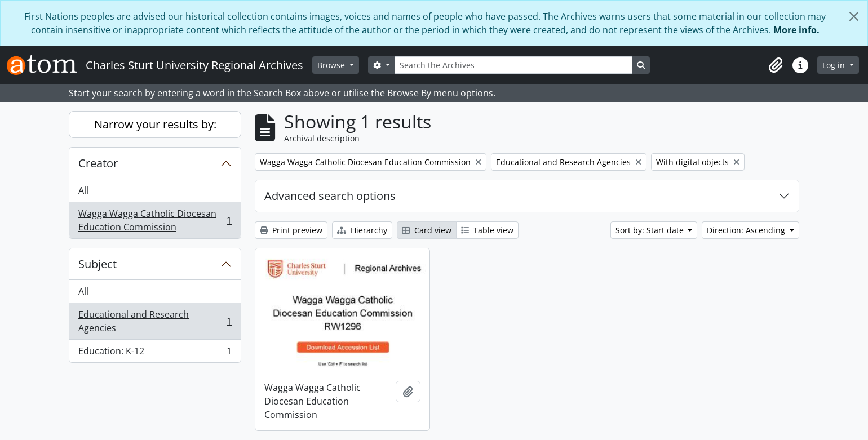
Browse (332, 65)
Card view (427, 230)
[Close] (854, 16)
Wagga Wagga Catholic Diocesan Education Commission (155, 220)
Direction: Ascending (747, 230)
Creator (98, 163)
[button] (776, 65)
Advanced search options (330, 196)
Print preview (291, 230)
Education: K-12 (155, 353)
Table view (487, 230)
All (83, 190)
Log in (835, 65)
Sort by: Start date (651, 230)
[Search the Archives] (513, 65)
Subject (98, 264)
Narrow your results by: (155, 124)
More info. (796, 30)
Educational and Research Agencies (155, 321)
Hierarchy (362, 230)
